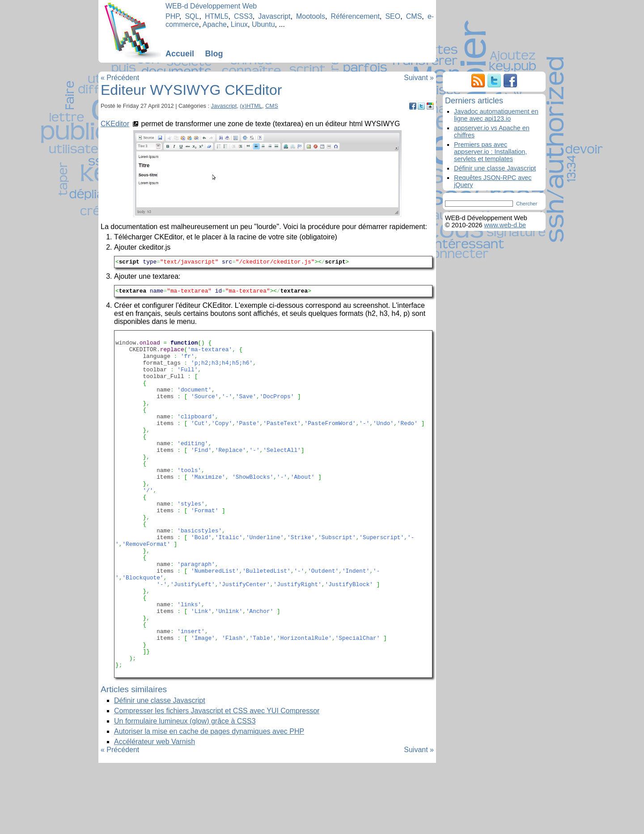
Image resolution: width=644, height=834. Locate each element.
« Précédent (120, 78)
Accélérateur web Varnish (155, 813)
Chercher (527, 204)
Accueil (180, 54)
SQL (192, 16)
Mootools (311, 16)
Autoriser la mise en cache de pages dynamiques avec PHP (209, 802)
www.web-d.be (505, 225)
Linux (239, 24)
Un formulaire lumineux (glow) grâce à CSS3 (185, 792)
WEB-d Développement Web (211, 6)
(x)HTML (251, 106)
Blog (214, 54)
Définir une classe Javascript (160, 772)
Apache (215, 24)
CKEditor (115, 124)
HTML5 (216, 16)
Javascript (274, 16)
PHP (172, 16)
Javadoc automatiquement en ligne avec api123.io (496, 115)
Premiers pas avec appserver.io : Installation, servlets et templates (490, 152)
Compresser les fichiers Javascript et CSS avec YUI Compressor (217, 782)
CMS (414, 16)
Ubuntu (263, 24)
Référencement (355, 16)
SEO (393, 16)
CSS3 (243, 16)
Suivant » (419, 78)
